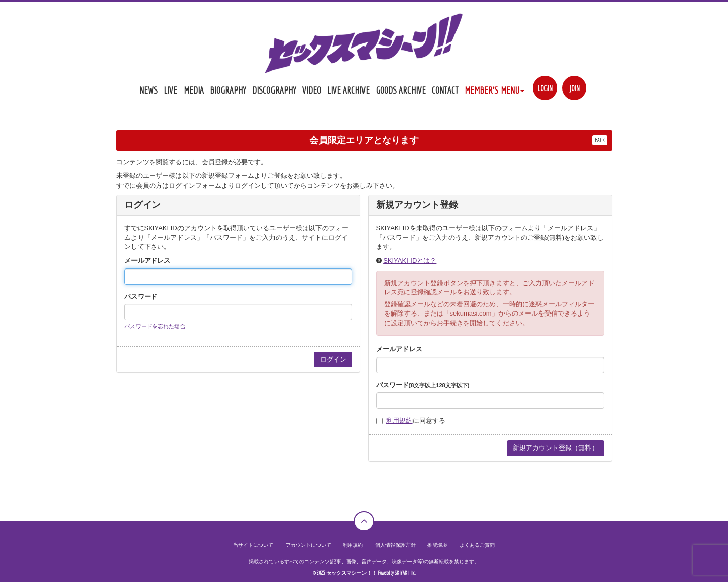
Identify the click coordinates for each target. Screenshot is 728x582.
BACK (600, 140)
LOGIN (545, 88)
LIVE (171, 90)
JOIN (575, 88)
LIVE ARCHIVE (348, 90)
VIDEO (312, 90)
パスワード (141, 297)
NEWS (148, 90)
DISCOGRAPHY (274, 90)
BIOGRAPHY (228, 90)
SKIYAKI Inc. (405, 573)
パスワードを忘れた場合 (155, 326)
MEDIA (194, 90)
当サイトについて (253, 545)
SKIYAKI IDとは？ (410, 261)
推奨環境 (437, 545)
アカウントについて (308, 545)
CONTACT (445, 90)
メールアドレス (147, 261)
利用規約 (399, 420)
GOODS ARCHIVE (401, 90)
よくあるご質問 (477, 545)
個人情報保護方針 (395, 545)
